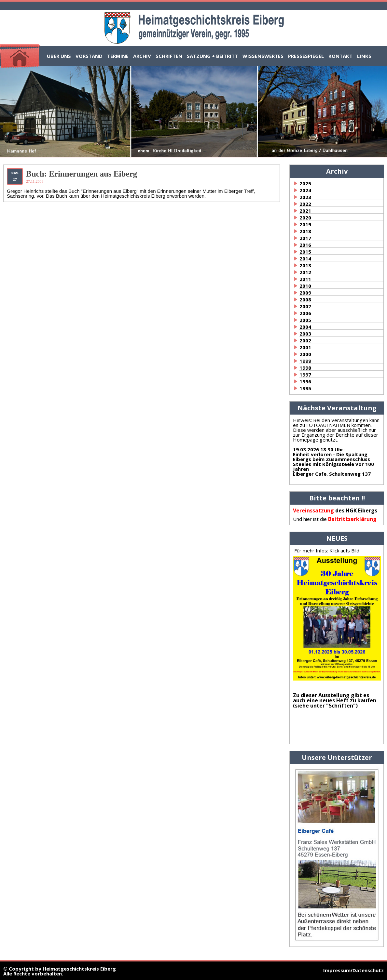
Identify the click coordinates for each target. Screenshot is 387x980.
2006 (305, 313)
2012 (305, 272)
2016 (305, 245)
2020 (305, 218)
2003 (305, 334)
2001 (305, 347)
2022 (305, 204)
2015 (305, 252)
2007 (305, 306)
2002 (305, 340)
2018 (305, 231)
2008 (305, 299)
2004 (305, 327)
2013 (305, 265)
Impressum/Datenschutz (353, 970)
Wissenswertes (263, 56)
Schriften (169, 56)
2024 (305, 190)
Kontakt (340, 56)
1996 (305, 381)
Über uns (59, 56)
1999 (305, 361)
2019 (305, 224)
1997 (305, 375)
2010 (305, 286)
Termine (118, 56)
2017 (305, 238)
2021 (305, 211)
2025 (305, 183)
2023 (305, 197)
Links (364, 56)
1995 (305, 388)
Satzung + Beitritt (212, 56)
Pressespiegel (306, 56)
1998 (305, 368)
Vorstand (89, 56)
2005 (305, 320)
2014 (305, 258)
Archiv (142, 56)
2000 (305, 354)
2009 (305, 293)
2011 (305, 279)
